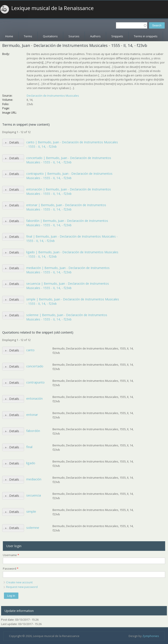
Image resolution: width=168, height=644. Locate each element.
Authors (95, 36)
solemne (33, 528)
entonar (32, 414)
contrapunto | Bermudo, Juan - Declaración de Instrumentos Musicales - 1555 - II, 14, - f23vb (69, 176)
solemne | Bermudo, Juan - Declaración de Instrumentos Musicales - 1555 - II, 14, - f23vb (67, 317)
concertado (35, 366)
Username (11, 555)
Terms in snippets (146, 36)
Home (9, 36)
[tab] (13, 143)
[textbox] (132, 25)
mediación (34, 479)
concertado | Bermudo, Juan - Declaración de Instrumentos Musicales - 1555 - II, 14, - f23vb (69, 160)
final (29, 447)
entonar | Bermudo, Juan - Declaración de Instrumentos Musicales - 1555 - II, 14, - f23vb (66, 207)
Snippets (117, 36)
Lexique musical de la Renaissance (52, 8)
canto (30, 350)
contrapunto (35, 382)
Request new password (22, 587)
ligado (31, 463)
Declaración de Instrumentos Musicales (53, 96)
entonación (34, 398)
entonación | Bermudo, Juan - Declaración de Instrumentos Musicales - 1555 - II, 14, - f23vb (69, 191)
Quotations (50, 36)
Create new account (19, 582)
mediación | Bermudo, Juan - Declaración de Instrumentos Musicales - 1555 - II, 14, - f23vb (68, 270)
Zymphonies (151, 636)
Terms (28, 36)
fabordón (33, 431)
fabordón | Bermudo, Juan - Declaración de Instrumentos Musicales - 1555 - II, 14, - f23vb (67, 223)
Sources (74, 36)
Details (14, 142)
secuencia (34, 495)
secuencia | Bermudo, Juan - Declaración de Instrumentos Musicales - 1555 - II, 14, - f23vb (68, 286)
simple (31, 511)
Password (11, 569)
